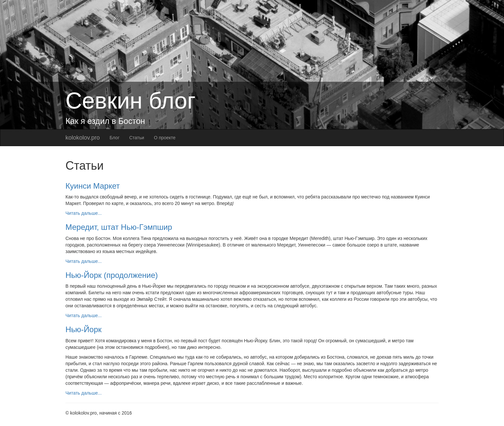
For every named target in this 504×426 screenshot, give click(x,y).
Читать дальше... (84, 213)
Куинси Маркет (93, 186)
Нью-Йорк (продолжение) (112, 275)
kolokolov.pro (83, 138)
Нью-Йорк (83, 329)
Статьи (137, 138)
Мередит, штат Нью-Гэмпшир (119, 227)
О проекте (165, 138)
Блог (115, 138)
